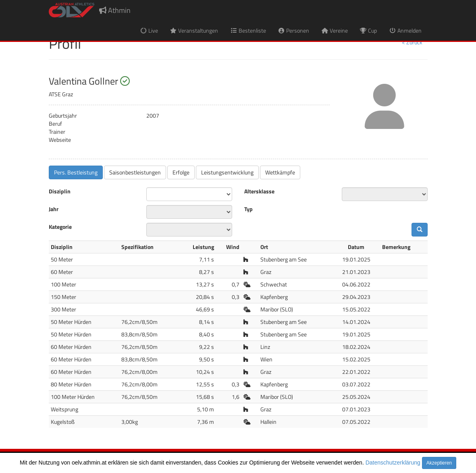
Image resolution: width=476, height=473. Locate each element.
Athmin (115, 10)
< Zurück (412, 42)
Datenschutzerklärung (393, 463)
